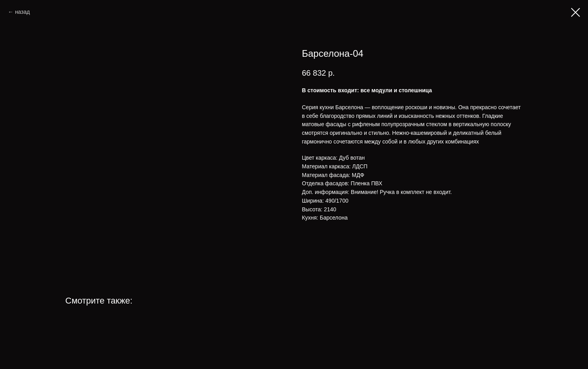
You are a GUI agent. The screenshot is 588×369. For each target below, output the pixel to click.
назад (22, 12)
